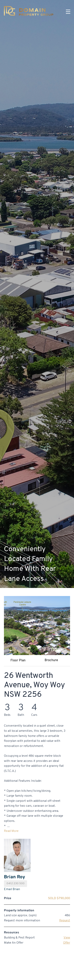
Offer (67, 943)
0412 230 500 (15, 884)
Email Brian (12, 889)
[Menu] (68, 12)
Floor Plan (18, 661)
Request (65, 921)
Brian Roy (15, 877)
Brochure (51, 660)
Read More (11, 831)
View (67, 938)
